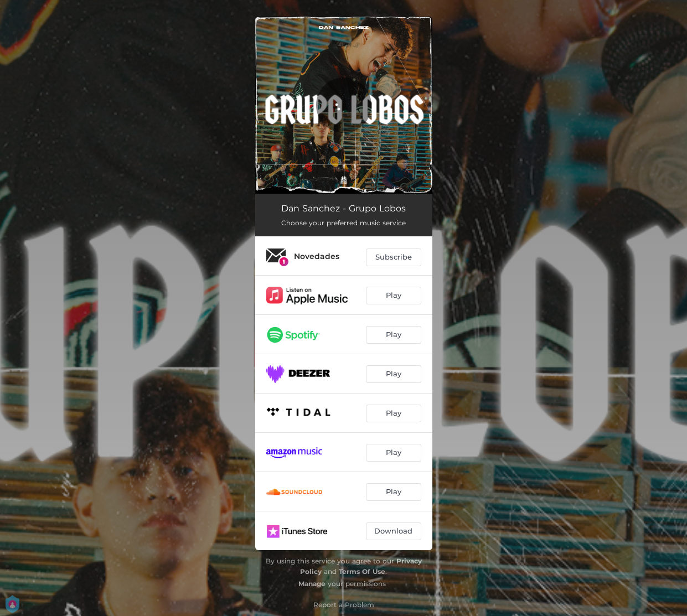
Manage (312, 584)
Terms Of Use (362, 571)
